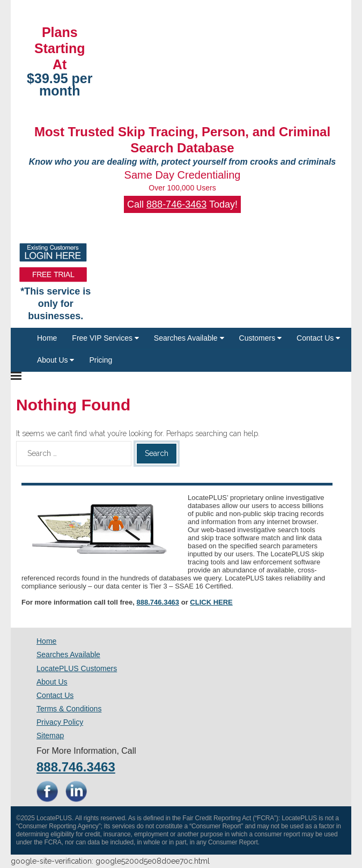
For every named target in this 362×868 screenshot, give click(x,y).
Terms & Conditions (69, 709)
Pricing (101, 360)
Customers (261, 338)
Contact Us (318, 338)
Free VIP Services (105, 338)
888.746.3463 (158, 602)
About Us (56, 360)
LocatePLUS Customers (77, 668)
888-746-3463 (176, 204)
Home (47, 338)
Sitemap (50, 735)
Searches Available (189, 338)
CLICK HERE (211, 602)
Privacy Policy (60, 722)
